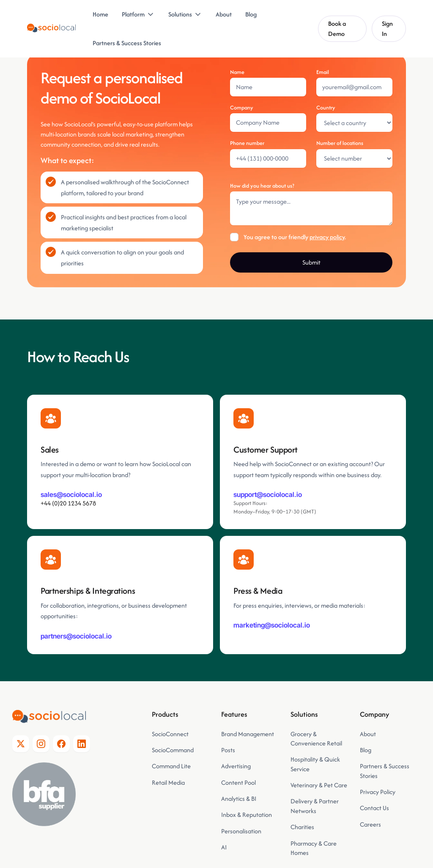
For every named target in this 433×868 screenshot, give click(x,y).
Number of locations (340, 143)
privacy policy (327, 237)
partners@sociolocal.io (76, 636)
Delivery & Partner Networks (315, 806)
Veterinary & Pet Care (319, 785)
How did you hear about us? (262, 186)
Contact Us (374, 808)
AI (224, 847)
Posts (228, 750)
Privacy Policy (378, 792)
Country (326, 108)
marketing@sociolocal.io (272, 625)
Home (100, 14)
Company (242, 108)
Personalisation (241, 831)
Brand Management (248, 734)
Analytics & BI (239, 798)
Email (323, 72)
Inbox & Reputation (247, 815)
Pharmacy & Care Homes (314, 848)
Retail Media (168, 782)
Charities (302, 827)
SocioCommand (173, 750)
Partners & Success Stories (127, 43)
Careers (370, 824)
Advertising (236, 766)
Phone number (247, 143)
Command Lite (171, 766)
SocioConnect (170, 734)
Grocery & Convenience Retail (316, 738)
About (224, 14)
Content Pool (238, 782)
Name (237, 72)
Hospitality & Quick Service (315, 764)
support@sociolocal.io (268, 494)
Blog (251, 14)
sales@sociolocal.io (71, 494)
